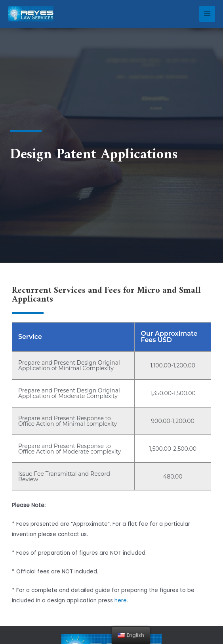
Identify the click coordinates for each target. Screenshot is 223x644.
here (121, 601)
